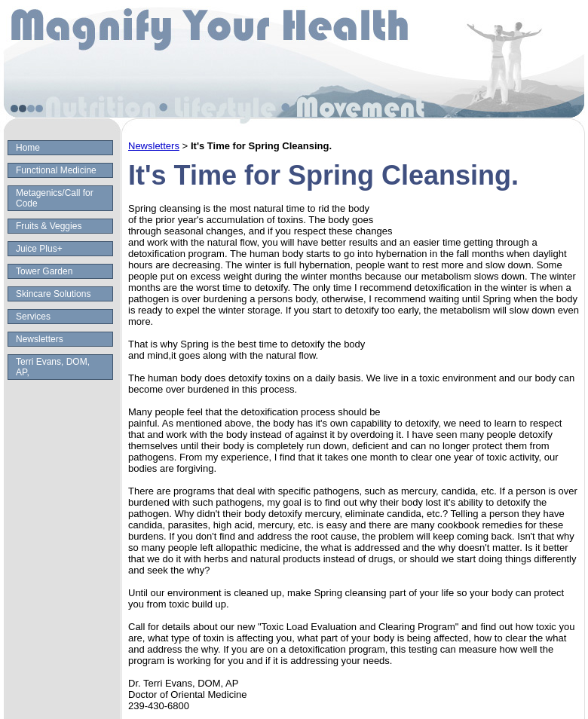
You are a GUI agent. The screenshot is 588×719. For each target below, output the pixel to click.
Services (33, 317)
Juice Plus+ (39, 249)
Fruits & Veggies (49, 226)
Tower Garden (44, 271)
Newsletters (40, 339)
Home (28, 148)
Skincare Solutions (53, 294)
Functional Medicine (56, 170)
